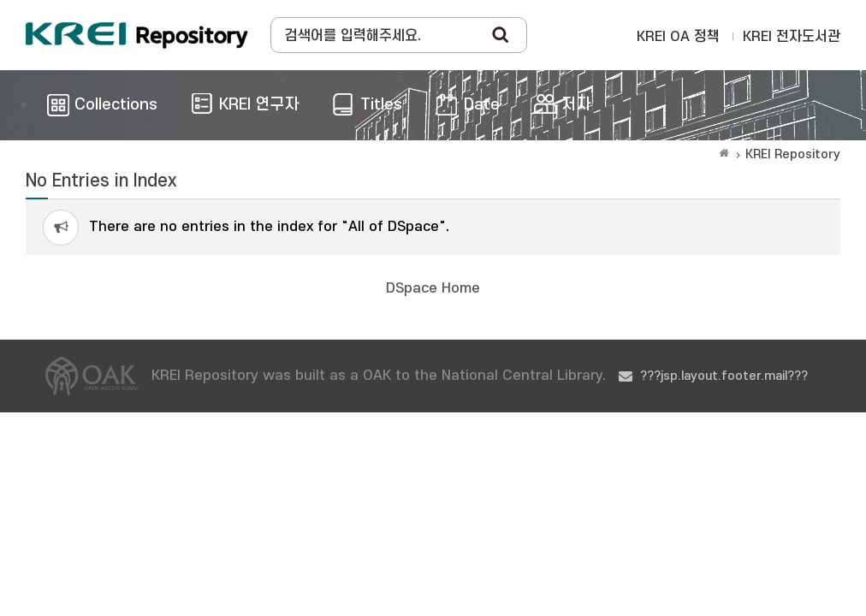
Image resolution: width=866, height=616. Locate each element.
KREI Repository (793, 154)
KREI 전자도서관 (792, 37)
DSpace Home (433, 288)
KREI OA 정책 (678, 37)
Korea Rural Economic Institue (137, 35)
